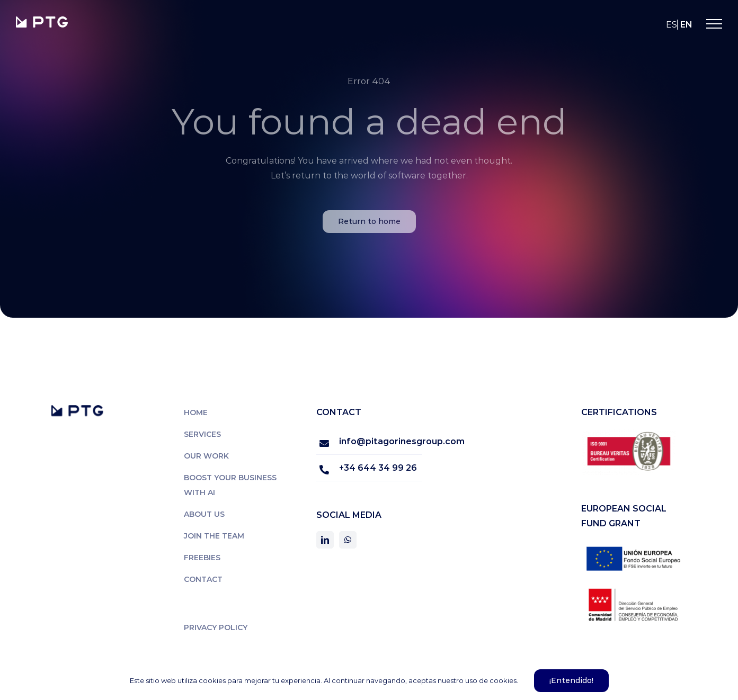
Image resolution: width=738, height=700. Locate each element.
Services (202, 434)
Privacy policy (216, 627)
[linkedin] (325, 540)
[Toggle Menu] (714, 24)
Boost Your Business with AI (230, 485)
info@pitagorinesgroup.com (381, 441)
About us (204, 514)
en (686, 25)
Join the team (214, 536)
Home (196, 412)
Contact (203, 579)
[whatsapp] (348, 540)
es (672, 25)
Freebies (202, 558)
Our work (206, 456)
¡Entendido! (571, 680)
